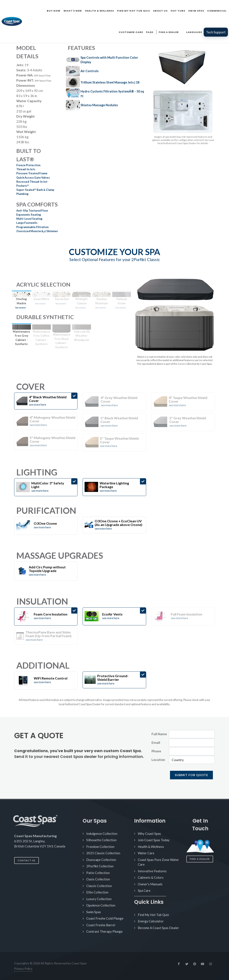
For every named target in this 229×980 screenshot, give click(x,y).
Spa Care (144, 890)
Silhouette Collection (101, 840)
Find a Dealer (200, 859)
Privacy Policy (23, 969)
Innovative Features (152, 871)
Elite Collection (97, 892)
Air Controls (89, 71)
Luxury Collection (99, 899)
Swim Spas (94, 912)
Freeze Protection (28, 165)
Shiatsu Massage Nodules (99, 105)
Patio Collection (98, 873)
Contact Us (27, 860)
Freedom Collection (100, 847)
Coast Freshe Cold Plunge (105, 918)
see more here (38, 405)
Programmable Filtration (32, 227)
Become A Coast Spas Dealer (158, 928)
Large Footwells (27, 223)
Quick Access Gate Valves (33, 178)
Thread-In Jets (26, 169)
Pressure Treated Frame (32, 173)
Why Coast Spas (149, 834)
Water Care (146, 853)
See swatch (20, 308)
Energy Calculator (151, 921)
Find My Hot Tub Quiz (153, 915)
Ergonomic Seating (29, 215)
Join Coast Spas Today (154, 840)
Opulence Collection (101, 905)
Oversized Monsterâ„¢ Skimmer (37, 231)
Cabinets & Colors (151, 877)
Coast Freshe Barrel (101, 925)
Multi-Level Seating (29, 219)
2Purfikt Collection (100, 866)
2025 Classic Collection (103, 853)
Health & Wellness (151, 847)
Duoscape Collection (101, 860)
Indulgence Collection (102, 834)
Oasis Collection (98, 879)
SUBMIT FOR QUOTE (191, 775)
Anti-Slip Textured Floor (32, 211)
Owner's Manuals (150, 884)
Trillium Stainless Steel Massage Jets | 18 (110, 82)
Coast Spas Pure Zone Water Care (158, 862)
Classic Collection (99, 886)
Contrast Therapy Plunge (104, 931)
